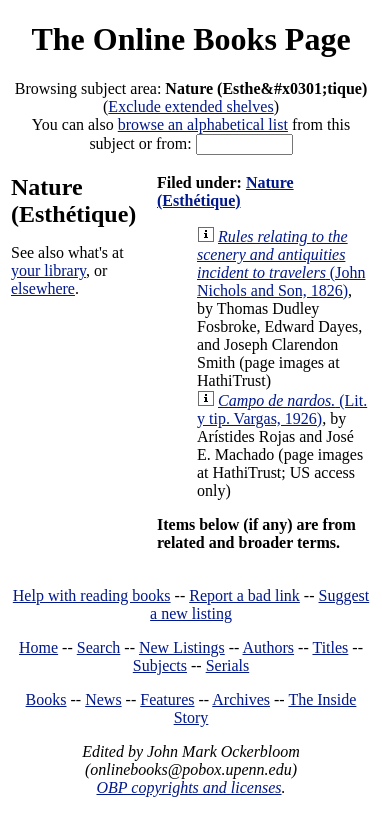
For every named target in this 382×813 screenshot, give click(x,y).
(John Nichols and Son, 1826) (281, 263)
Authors (269, 647)
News (103, 699)
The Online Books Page (190, 39)
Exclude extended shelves (190, 106)
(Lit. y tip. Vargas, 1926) (282, 409)
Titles (330, 647)
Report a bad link (244, 595)
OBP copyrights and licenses (188, 787)
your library (48, 270)
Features (167, 699)
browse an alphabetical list (203, 124)
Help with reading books (92, 595)
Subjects (160, 665)
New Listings (182, 647)
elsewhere (43, 288)
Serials (228, 665)
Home (38, 647)
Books (46, 699)
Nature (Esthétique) (225, 191)
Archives (241, 699)
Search (99, 647)
